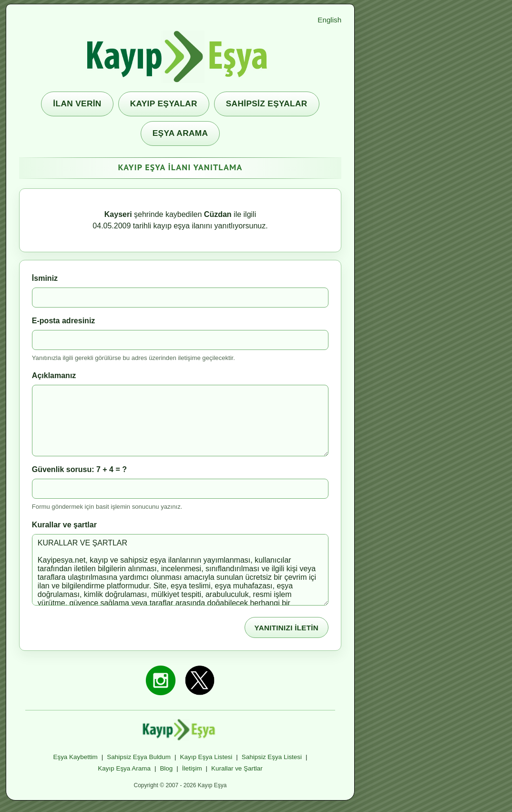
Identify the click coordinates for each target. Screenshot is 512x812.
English (329, 20)
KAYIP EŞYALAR (164, 103)
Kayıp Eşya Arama (124, 768)
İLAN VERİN (77, 103)
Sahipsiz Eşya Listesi (272, 757)
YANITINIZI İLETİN (287, 628)
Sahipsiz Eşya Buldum (139, 757)
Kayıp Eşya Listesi (206, 757)
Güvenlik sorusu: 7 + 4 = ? (79, 469)
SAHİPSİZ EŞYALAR (267, 103)
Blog (166, 768)
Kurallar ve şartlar (64, 525)
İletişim (192, 768)
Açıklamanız (54, 375)
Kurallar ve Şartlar (237, 768)
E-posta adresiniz (63, 321)
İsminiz (45, 278)
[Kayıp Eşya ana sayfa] (180, 57)
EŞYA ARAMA (180, 133)
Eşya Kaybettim (75, 757)
